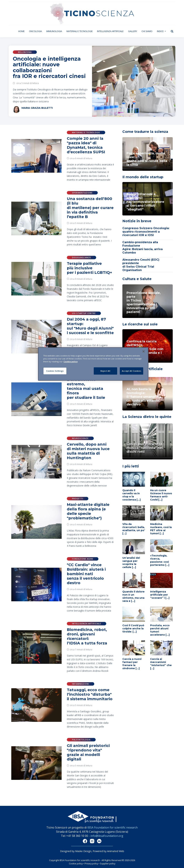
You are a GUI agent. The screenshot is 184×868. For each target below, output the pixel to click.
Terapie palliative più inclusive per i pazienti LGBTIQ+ (89, 268)
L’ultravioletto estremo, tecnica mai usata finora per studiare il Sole (86, 389)
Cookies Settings (55, 371)
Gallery (133, 31)
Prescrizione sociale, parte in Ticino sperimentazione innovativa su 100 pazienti (144, 302)
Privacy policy (91, 863)
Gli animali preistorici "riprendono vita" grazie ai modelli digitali (88, 752)
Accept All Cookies (131, 371)
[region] (93, 364)
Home (23, 31)
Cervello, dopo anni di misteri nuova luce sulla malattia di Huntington (88, 451)
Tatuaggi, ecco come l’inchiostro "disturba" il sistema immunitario (90, 694)
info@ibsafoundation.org (107, 836)
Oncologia (35, 31)
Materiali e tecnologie (80, 31)
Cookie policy (76, 863)
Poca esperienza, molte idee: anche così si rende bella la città (147, 159)
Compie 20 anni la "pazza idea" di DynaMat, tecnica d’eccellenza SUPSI (86, 145)
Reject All (105, 371)
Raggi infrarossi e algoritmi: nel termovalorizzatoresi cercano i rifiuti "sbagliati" (145, 202)
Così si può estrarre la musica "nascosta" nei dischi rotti (145, 448)
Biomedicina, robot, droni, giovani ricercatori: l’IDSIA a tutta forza (87, 636)
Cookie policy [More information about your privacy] (71, 362)
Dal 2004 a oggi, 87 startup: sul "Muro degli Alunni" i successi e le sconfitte (90, 326)
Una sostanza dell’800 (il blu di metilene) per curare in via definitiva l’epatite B (90, 208)
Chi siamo (147, 31)
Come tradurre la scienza (145, 132)
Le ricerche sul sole (140, 324)
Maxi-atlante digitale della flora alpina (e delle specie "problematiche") (88, 511)
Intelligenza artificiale (110, 31)
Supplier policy (108, 863)
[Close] (144, 351)
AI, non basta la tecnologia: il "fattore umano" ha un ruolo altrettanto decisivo (144, 397)
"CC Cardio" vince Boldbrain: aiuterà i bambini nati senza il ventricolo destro (86, 574)
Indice (161, 31)
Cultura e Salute (137, 279)
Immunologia (54, 31)
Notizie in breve (137, 221)
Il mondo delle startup (143, 177)
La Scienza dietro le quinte (147, 417)
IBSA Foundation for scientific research (112, 827)
